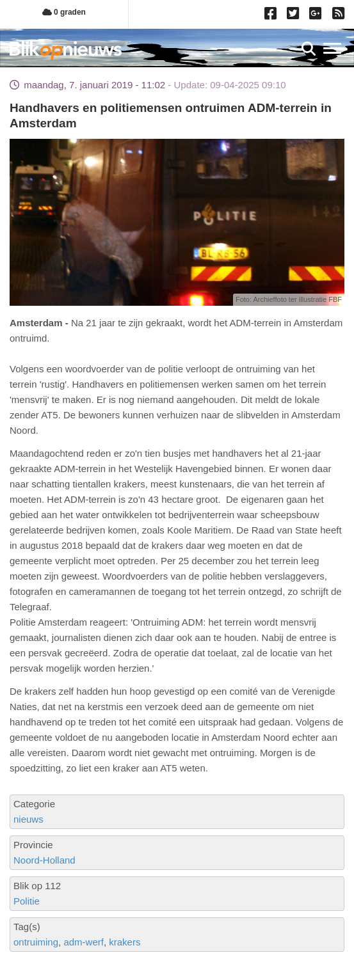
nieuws (28, 819)
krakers (125, 942)
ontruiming (36, 942)
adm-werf (84, 942)
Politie (27, 901)
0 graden (64, 12)
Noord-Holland (44, 860)
